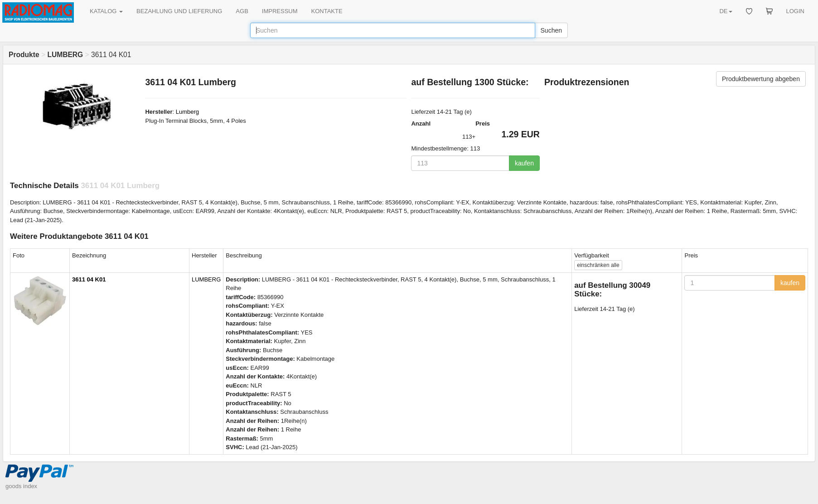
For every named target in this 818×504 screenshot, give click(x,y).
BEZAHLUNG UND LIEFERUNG (179, 11)
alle (598, 265)
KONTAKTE (327, 11)
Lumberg (187, 112)
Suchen (551, 30)
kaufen (524, 163)
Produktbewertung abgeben (761, 79)
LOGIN (795, 11)
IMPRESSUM (280, 11)
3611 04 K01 (89, 279)
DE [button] (726, 11)
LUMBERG (206, 279)
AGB (242, 11)
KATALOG (106, 11)
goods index (21, 486)
